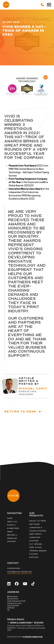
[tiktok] (33, 584)
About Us (12, 522)
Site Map (39, 623)
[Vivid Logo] (6, 4)
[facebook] (17, 584)
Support (12, 541)
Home (10, 518)
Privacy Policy (16, 619)
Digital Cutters (38, 521)
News (10, 532)
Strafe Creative (33, 637)
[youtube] (25, 584)
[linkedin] (9, 584)
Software (34, 524)
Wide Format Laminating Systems (36, 537)
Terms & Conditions (21, 623)
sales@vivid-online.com (20, 572)
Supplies (34, 557)
